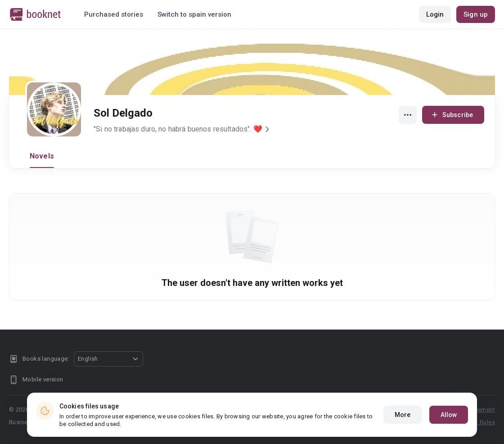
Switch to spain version (194, 14)
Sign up (476, 14)
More (403, 415)
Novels (42, 156)
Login (435, 14)
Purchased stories (114, 14)
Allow (449, 415)
